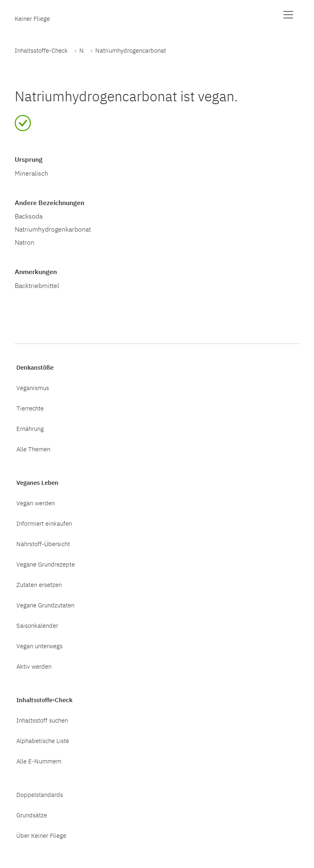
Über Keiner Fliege (41, 835)
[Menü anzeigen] (288, 15)
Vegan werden (36, 503)
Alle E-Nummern (39, 761)
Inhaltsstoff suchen (42, 720)
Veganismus (33, 388)
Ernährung (30, 428)
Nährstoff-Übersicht (43, 544)
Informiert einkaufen (44, 523)
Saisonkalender (37, 625)
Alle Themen (33, 449)
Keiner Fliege (32, 18)
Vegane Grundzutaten (45, 605)
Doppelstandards (40, 794)
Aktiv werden (34, 666)
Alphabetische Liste (43, 741)
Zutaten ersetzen (39, 585)
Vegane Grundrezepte (46, 564)
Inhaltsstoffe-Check (41, 50)
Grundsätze (32, 815)
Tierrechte (30, 408)
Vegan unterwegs (39, 646)
